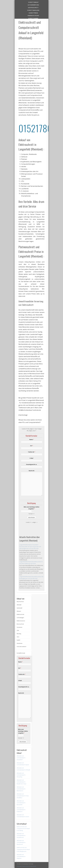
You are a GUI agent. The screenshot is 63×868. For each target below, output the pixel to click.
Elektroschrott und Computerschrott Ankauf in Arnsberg (23, 829)
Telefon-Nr (32, 452)
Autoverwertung (33, 5)
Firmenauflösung (33, 15)
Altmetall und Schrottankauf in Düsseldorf (21, 758)
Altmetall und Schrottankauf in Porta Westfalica (23, 796)
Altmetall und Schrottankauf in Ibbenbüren (21, 789)
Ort (32, 446)
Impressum (33, 866)
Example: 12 (31, 514)
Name (31, 439)
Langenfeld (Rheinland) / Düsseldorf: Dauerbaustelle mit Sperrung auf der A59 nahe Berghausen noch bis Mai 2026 (30, 547)
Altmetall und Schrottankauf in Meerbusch (21, 842)
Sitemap (19, 866)
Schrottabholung (33, 10)
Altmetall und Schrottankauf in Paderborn (21, 810)
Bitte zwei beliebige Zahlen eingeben (32, 508)
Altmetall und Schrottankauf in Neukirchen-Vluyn (21, 782)
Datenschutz (26, 866)
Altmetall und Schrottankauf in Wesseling (21, 775)
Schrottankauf (33, 2)
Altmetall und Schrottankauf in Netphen (21, 856)
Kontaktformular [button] (21, 653)
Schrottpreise (33, 13)
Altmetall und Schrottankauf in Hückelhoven (21, 835)
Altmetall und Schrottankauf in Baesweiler (21, 803)
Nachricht (32, 471)
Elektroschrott (33, 7)
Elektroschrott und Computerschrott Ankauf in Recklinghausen (23, 849)
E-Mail (31, 458)
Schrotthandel (33, 18)
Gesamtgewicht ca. (31, 464)
